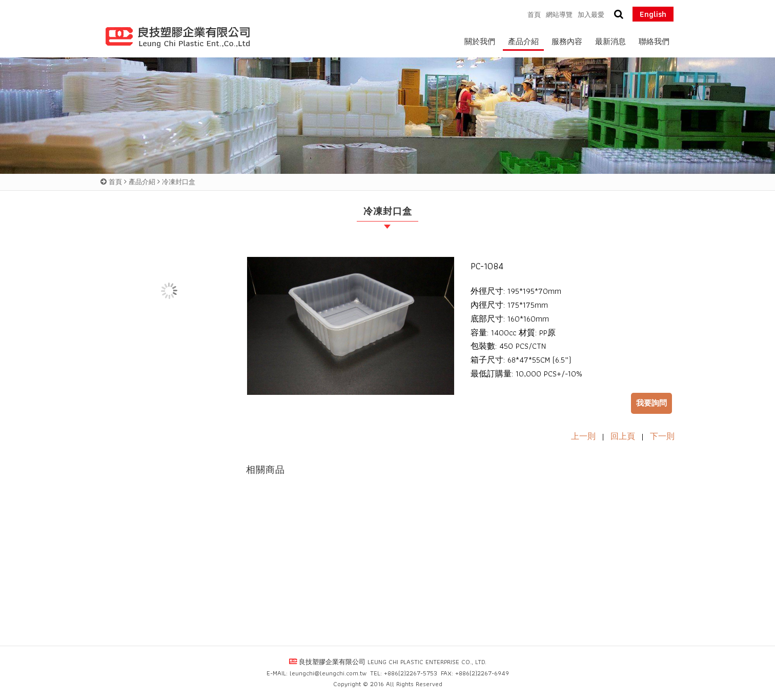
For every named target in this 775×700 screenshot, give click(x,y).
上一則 (583, 436)
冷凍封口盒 (179, 182)
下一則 (662, 436)
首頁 (115, 182)
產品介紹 (142, 182)
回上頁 (623, 436)
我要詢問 (651, 403)
